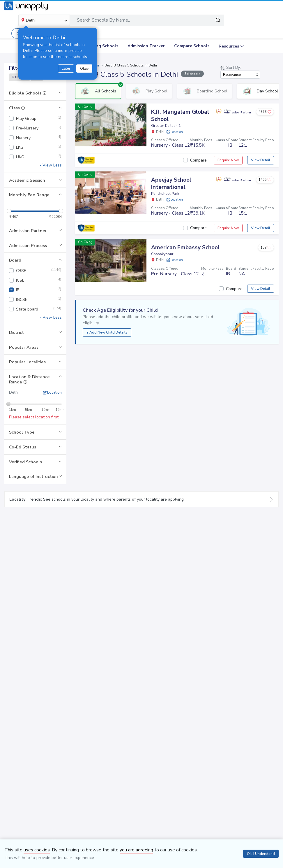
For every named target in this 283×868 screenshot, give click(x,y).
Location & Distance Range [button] (29, 379)
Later (66, 69)
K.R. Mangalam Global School (180, 116)
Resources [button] (229, 46)
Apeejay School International (171, 184)
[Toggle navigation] (271, 20)
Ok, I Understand (261, 854)
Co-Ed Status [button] (23, 447)
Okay (84, 69)
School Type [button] (22, 432)
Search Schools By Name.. (103, 20)
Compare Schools (192, 46)
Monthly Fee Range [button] (29, 195)
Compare (198, 160)
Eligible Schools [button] (28, 93)
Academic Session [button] (27, 180)
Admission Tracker (146, 46)
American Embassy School (185, 248)
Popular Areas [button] (24, 347)
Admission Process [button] (28, 246)
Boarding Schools (100, 46)
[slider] (9, 211)
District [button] (16, 332)
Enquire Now (228, 160)
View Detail (261, 160)
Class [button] (17, 108)
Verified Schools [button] (25, 462)
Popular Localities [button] (27, 362)
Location (52, 392)
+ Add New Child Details (107, 332)
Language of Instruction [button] (33, 476)
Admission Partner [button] (28, 231)
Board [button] (15, 260)
